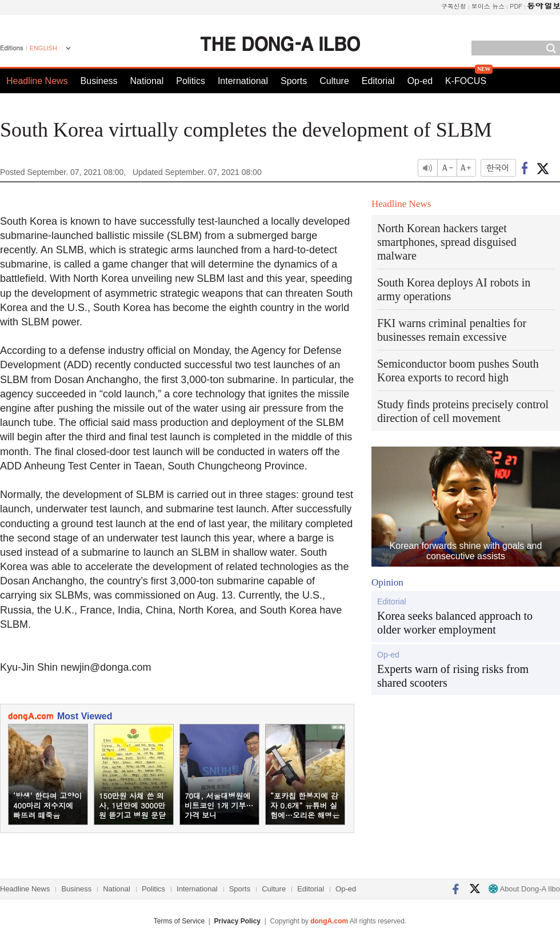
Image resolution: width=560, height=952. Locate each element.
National (147, 81)
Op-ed (420, 81)
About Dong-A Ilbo (524, 889)
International (243, 81)
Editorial (378, 81)
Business (99, 81)
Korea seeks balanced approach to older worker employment (455, 623)
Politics (191, 81)
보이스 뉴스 (488, 6)
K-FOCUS (466, 81)
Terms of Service (179, 921)
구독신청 (454, 6)
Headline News (37, 81)
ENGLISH (43, 48)
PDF (516, 6)
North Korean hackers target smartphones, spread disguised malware (447, 242)
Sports (294, 81)
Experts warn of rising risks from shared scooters (453, 676)
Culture (334, 81)
